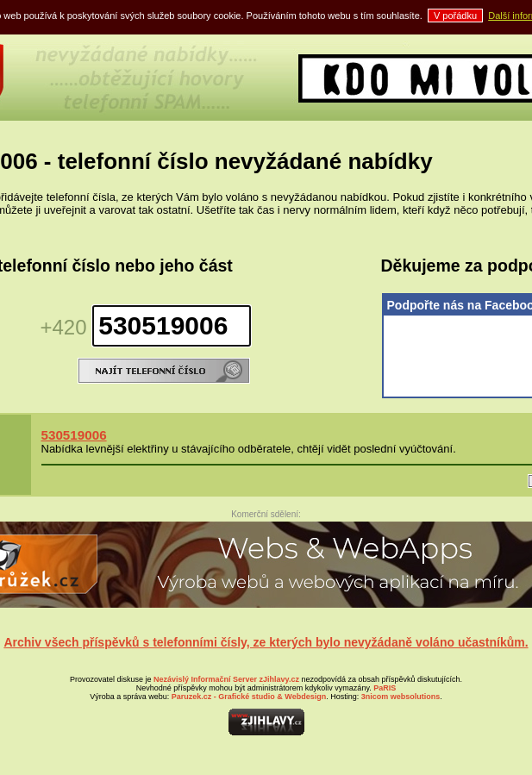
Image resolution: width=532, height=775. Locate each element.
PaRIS (385, 688)
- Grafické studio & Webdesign (249, 697)
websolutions (401, 697)
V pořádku (455, 16)
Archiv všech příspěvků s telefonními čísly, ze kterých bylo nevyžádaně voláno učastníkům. (266, 642)
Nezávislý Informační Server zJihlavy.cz (226, 679)
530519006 (74, 435)
